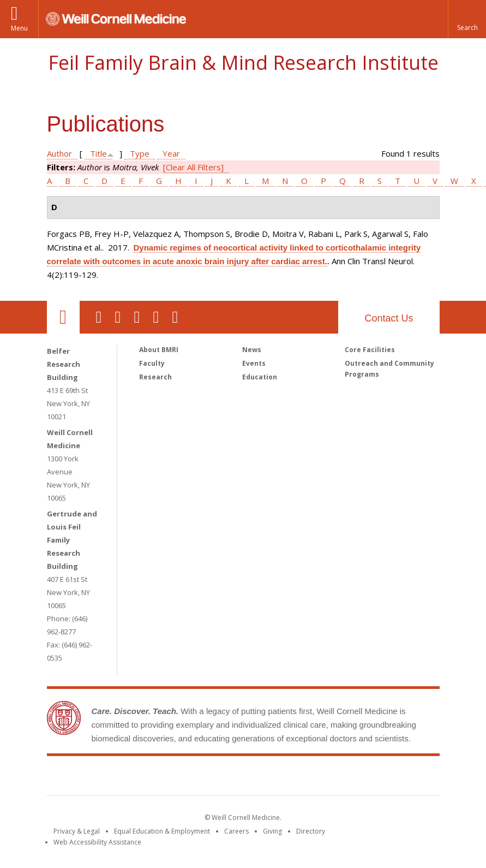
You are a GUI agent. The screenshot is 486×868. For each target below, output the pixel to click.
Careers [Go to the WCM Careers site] (236, 831)
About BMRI (159, 350)
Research (155, 377)
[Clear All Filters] (193, 167)
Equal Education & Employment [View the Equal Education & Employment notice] (162, 831)
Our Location (63, 317)
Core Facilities (370, 350)
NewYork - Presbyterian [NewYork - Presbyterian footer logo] (334, 778)
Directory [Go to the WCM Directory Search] (311, 831)
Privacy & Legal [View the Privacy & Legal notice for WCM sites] (77, 831)
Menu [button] (19, 28)
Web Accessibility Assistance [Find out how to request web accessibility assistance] (97, 842)
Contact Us (389, 318)
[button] (467, 19)
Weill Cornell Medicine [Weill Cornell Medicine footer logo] (163, 778)
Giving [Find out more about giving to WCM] (272, 831)
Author (59, 153)
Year (171, 153)
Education (260, 377)
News (252, 350)
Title (98, 153)
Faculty (152, 363)
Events (254, 363)
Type (140, 153)
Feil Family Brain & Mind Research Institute (243, 63)
